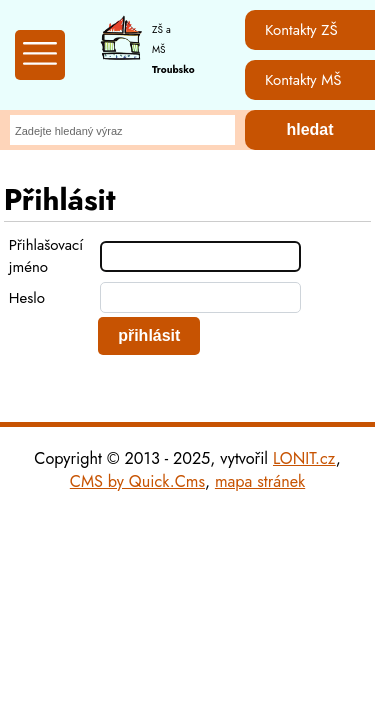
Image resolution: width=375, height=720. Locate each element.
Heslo (27, 298)
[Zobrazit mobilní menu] (40, 55)
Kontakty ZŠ (301, 30)
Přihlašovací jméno (46, 256)
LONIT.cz (304, 458)
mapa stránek (260, 481)
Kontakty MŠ (303, 80)
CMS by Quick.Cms (137, 481)
